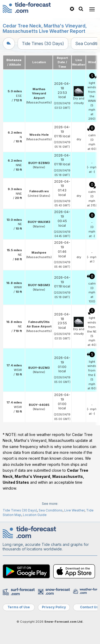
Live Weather (74, 510)
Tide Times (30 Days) (43, 43)
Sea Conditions (51, 510)
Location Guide (35, 515)
